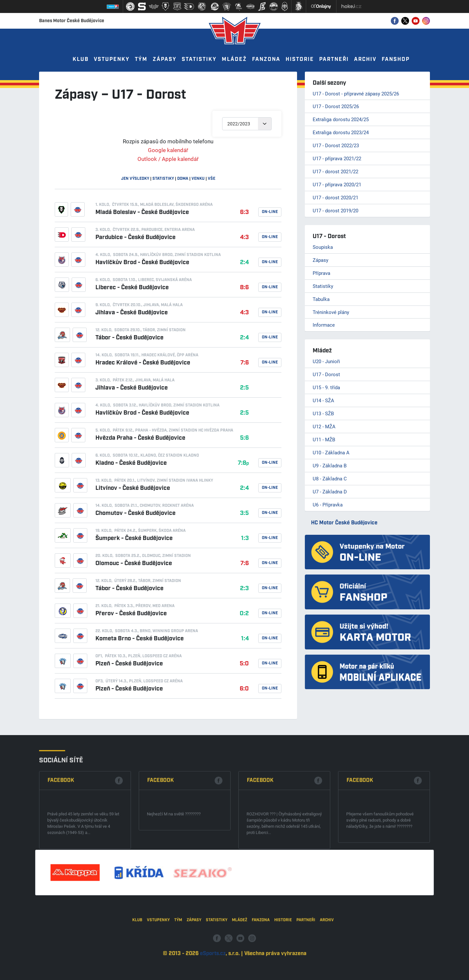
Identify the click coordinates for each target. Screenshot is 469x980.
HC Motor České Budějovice (344, 523)
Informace (324, 325)
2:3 (244, 589)
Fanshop (396, 59)
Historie (300, 59)
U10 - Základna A (331, 452)
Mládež (234, 59)
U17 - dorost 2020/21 (335, 197)
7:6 (245, 363)
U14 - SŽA (323, 400)
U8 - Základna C (330, 478)
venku (198, 179)
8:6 (244, 288)
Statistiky (199, 59)
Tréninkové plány (331, 312)
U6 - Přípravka (328, 504)
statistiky (163, 179)
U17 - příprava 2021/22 (337, 158)
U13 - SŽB (323, 413)
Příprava (321, 273)
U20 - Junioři (326, 361)
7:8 (243, 463)
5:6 (244, 438)
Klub (81, 59)
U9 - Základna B (330, 465)
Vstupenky (112, 59)
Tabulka (321, 299)
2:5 (244, 388)
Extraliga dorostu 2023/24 (341, 132)
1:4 (245, 639)
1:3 (245, 538)
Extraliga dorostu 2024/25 (341, 119)
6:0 (244, 689)
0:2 (244, 614)
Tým (141, 59)
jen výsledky (135, 179)
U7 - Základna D (330, 491)
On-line (270, 212)
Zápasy (165, 59)
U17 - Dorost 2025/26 (336, 106)
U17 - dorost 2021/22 (335, 171)
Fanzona (266, 59)
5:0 (244, 664)
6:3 (244, 212)
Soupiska (323, 247)
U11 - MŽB (324, 439)
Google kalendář (168, 150)
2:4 (244, 263)
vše (212, 179)
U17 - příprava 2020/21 (337, 184)
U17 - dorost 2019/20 (335, 210)
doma (183, 179)
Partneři (334, 59)
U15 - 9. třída (326, 387)
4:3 (244, 237)
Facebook (61, 869)
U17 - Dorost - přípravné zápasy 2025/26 (356, 93)
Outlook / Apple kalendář (168, 159)
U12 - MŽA (324, 426)
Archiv (365, 59)
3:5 (244, 513)
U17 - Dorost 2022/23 (336, 145)
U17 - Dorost (326, 374)
